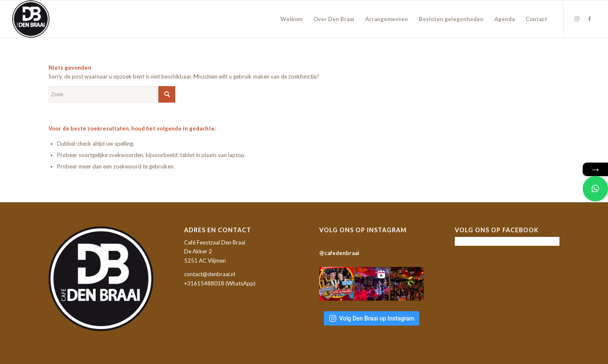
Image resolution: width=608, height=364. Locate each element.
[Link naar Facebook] (589, 19)
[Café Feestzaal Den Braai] (31, 19)
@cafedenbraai (339, 253)
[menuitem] (291, 19)
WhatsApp (240, 283)
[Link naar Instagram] (577, 19)
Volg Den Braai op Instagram (372, 318)
